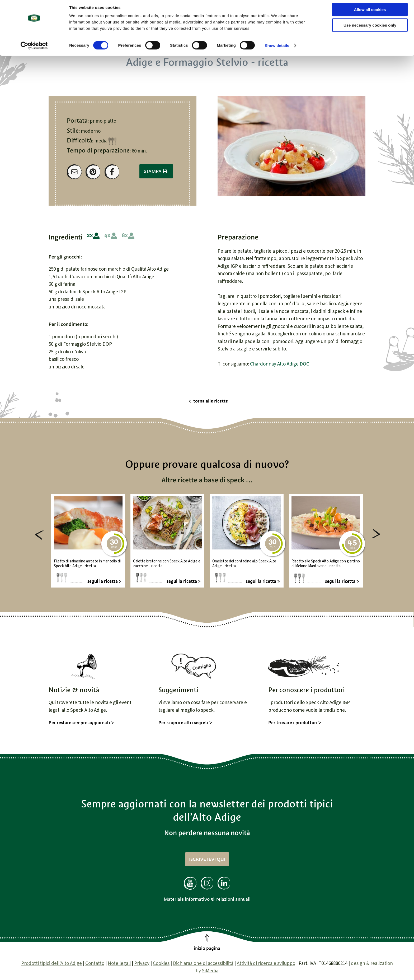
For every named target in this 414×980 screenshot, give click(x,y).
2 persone (93, 236)
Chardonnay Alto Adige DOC (280, 364)
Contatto (95, 963)
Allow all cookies (370, 13)
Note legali (119, 963)
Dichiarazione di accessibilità (203, 963)
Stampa (156, 171)
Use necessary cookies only (370, 29)
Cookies (161, 963)
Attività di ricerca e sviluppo (266, 963)
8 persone (128, 236)
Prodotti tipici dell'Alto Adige (51, 963)
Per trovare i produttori (293, 723)
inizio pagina (207, 948)
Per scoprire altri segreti (183, 723)
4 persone (111, 236)
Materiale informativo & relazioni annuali (207, 899)
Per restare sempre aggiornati (79, 723)
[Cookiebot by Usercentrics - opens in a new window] (34, 49)
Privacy (142, 963)
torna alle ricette (211, 401)
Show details (277, 49)
